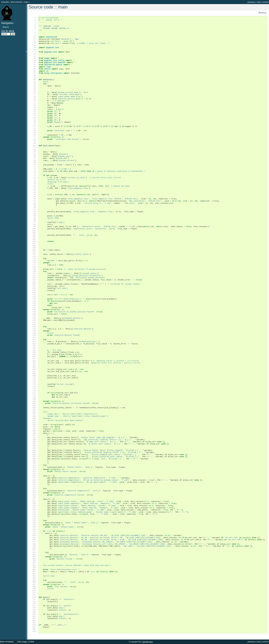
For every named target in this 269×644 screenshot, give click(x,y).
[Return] (262, 13)
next (259, 2)
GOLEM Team (148, 642)
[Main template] (7, 642)
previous (251, 2)
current (265, 2)
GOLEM (5, 2)
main (26, 2)
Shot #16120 (16, 2)
